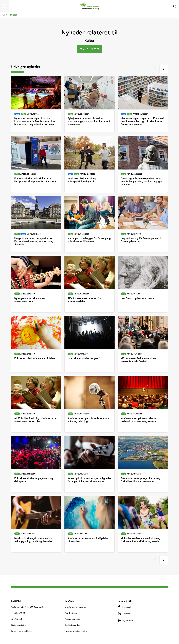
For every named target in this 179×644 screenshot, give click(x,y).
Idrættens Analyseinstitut (75, 607)
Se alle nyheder (90, 49)
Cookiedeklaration (73, 625)
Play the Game (71, 613)
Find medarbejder (19, 625)
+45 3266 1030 (18, 613)
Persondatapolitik (72, 619)
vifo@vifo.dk (17, 619)
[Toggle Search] (174, 6)
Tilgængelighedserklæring (76, 631)
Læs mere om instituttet (22, 631)
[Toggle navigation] (5, 6)
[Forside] (89, 6)
